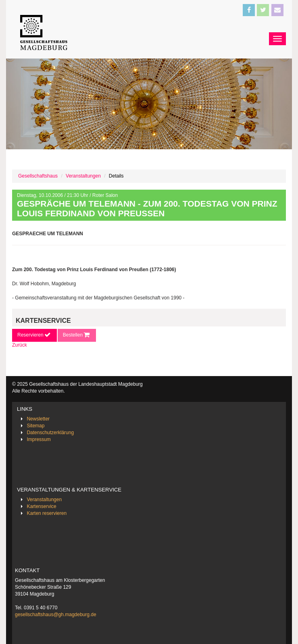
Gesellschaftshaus (38, 176)
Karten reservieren (47, 513)
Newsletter (38, 419)
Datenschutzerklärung (50, 433)
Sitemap (35, 426)
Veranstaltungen (83, 176)
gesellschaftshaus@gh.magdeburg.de (56, 615)
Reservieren (34, 335)
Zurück (20, 345)
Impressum (39, 439)
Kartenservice (41, 506)
